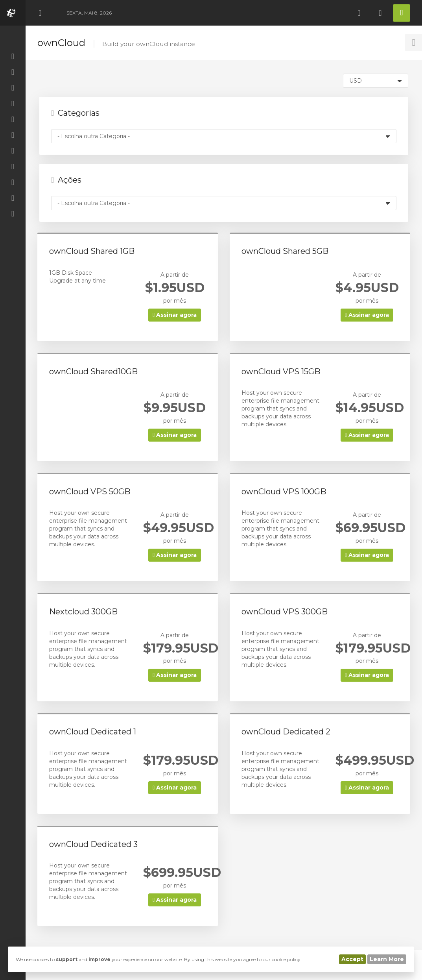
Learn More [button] (387, 959)
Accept (352, 959)
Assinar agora (175, 315)
